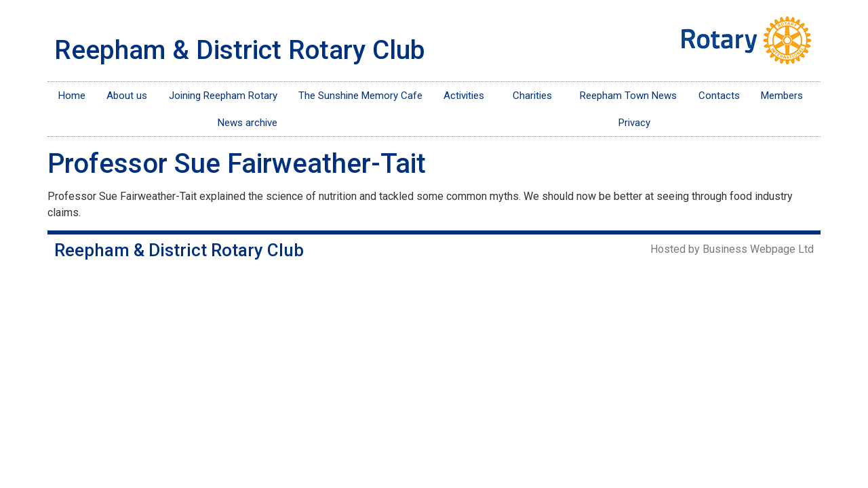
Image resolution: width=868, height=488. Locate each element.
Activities (467, 96)
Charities (536, 96)
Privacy (634, 123)
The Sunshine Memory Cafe (360, 96)
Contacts (719, 96)
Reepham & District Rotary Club (240, 50)
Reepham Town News (628, 96)
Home (72, 96)
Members (785, 96)
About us (127, 96)
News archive (248, 123)
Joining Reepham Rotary (223, 96)
